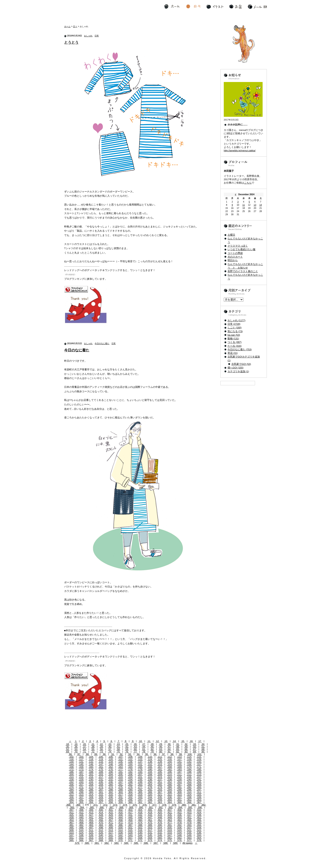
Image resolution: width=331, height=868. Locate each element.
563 (189, 838)
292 (150, 790)
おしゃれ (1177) (237, 320)
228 (72, 779)
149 (121, 764)
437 (189, 815)
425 (72, 815)
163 (121, 767)
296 (189, 790)
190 (111, 772)
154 (170, 764)
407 (170, 810)
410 (199, 810)
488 (140, 825)
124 (150, 759)
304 (130, 792)
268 (189, 785)
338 (189, 797)
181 (160, 769)
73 (101, 752)
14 (174, 741)
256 (72, 785)
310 (189, 792)
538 (81, 835)
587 (156, 843)
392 (160, 807)
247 (121, 782)
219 (121, 777)
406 (160, 810)
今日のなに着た (102, 343)
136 (130, 762)
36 (76, 747)
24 (118, 744)
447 (150, 817)
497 (91, 828)
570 (121, 840)
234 (130, 779)
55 (93, 749)
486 (121, 825)
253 (179, 782)
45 (152, 747)
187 (81, 772)
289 (121, 790)
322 (170, 795)
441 (91, 817)
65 (178, 749)
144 (72, 764)
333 (140, 797)
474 (140, 822)
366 (189, 802)
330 (111, 797)
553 (91, 838)
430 (121, 815)
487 (130, 825)
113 (179, 757)
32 (186, 744)
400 (101, 810)
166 (150, 767)
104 (91, 757)
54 (85, 749)
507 (189, 828)
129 (199, 759)
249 (140, 782)
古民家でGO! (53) (241, 364)
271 (81, 787)
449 (170, 817)
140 (170, 762)
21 (93, 744)
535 (189, 833)
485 (111, 825)
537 (72, 835)
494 (199, 825)
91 (113, 754)
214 (72, 777)
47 (169, 747)
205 (121, 774)
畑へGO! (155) (235, 368)
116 (72, 759)
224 (170, 777)
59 (127, 749)
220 (130, 777)
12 (157, 741)
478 (179, 822)
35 (67, 747)
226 (189, 777)
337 (179, 797)
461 (150, 820)
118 (91, 759)
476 (160, 822)
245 (101, 782)
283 (199, 787)
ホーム (172, 7)
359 (121, 802)
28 (152, 744)
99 (180, 754)
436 (179, 815)
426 (81, 815)
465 (189, 820)
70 (76, 752)
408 (179, 810)
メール (257, 7)
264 (150, 785)
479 (189, 822)
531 (150, 833)
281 (179, 787)
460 (140, 820)
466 (199, 820)
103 (81, 757)
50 (195, 747)
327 (81, 797)
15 (183, 741)
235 (140, 779)
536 (199, 833)
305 (140, 792)
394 (180, 807)
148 (111, 764)
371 (95, 805)
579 (77, 843)
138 (150, 762)
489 (150, 825)
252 (170, 782)
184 (189, 769)
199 (199, 772)
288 (111, 790)
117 (81, 759)
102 (72, 757)
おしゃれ (88, 36)
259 (101, 785)
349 (160, 800)
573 (150, 840)
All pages (187, 843)
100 (190, 754)
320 (150, 795)
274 (111, 787)
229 (81, 779)
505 (170, 828)
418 (140, 812)
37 (85, 747)
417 (130, 812)
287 (101, 790)
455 (91, 820)
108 (130, 757)
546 (160, 835)
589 (175, 843)
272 (91, 787)
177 (121, 769)
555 (111, 838)
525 (91, 833)
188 (91, 772)
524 (81, 833)
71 (85, 752)
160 (91, 767)
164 (130, 767)
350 (170, 800)
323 (179, 795)
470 (101, 822)
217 (101, 777)
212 (189, 774)
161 (101, 767)
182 (170, 769)
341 (81, 800)
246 (111, 782)
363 (160, 802)
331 (121, 797)
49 (186, 747)
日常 (97, 36)
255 (199, 782)
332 (130, 797)
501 (130, 828)
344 (111, 800)
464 (179, 820)
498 (101, 828)
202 (91, 774)
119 (101, 759)
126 (170, 759)
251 (160, 782)
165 (140, 767)
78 (144, 752)
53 (76, 749)
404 (140, 810)
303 (121, 792)
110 (150, 757)
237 (160, 779)
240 (189, 779)
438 (199, 815)
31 (178, 744)
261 (121, 785)
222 (150, 777)
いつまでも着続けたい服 (241, 249)
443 (111, 817)
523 (72, 833)
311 (199, 792)
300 (91, 792)
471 (111, 822)
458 (121, 820)
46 (161, 747)
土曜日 (231, 235)
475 (150, 822)
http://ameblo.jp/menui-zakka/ (240, 150)
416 (121, 812)
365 (179, 802)
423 (189, 812)
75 (118, 752)
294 (170, 790)
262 (130, 785)
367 (199, 802)
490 (160, 825)
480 (199, 822)
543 (130, 835)
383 (72, 807)
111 (160, 757)
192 (130, 772)
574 (160, 840)
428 (101, 815)
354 (72, 802)
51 (203, 747)
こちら (248, 183)
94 (138, 754)
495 (72, 828)
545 (150, 835)
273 (101, 787)
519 (170, 830)
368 (68, 805)
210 (170, 774)
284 (72, 790)
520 (179, 830)
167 (160, 767)
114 (189, 757)
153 (160, 764)
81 (169, 752)
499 (111, 828)
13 (166, 741)
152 (150, 764)
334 (150, 797)
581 (97, 843)
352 (189, 800)
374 (125, 805)
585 (136, 843)
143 (199, 762)
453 (72, 820)
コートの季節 (235, 253)
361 (140, 802)
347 (140, 800)
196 (170, 772)
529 (130, 833)
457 (111, 820)
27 (144, 744)
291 (140, 790)
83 (186, 752)
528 (121, 833)
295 (179, 790)
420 (160, 812)
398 (81, 810)
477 (170, 822)
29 (161, 744)
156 (189, 764)
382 (203, 805)
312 (72, 795)
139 (160, 762)
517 (150, 830)
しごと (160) (235, 328)
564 (199, 838)
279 (160, 787)
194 (150, 772)
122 (130, 759)
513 (111, 830)
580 (87, 843)
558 (140, 838)
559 (150, 838)
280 (170, 787)
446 (140, 817)
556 (121, 838)
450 (179, 817)
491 (170, 825)
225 (179, 777)
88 (87, 754)
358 (111, 802)
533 (170, 833)
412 (81, 812)
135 (121, 762)
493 (189, 825)
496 (81, 828)
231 (101, 779)
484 (101, 825)
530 (140, 833)
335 (160, 797)
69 (67, 752)
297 (199, 790)
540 (101, 835)
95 (147, 754)
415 (111, 812)
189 (101, 772)
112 (170, 757)
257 (81, 785)
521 (189, 830)
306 (150, 792)
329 (101, 797)
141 (179, 762)
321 (160, 795)
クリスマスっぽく (238, 246)
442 (101, 817)
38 (93, 747)
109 (140, 757)
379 (174, 805)
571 (130, 840)
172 (72, 769)
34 (203, 744)
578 (199, 840)
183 (179, 769)
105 (101, 757)
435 (170, 815)
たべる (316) (235, 346)
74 (110, 752)
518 (160, 830)
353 (199, 800)
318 (130, 795)
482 (81, 825)
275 (121, 787)
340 (72, 800)
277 (140, 787)
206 (130, 774)
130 (72, 762)
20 (85, 744)
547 (170, 835)
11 (149, 741)
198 (189, 772)
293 (160, 790)
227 (199, 777)
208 (150, 774)
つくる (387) (235, 342)
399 (91, 810)
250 (150, 782)
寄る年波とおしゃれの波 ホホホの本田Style (92, 11)
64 (169, 749)
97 (163, 754)
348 (150, 800)
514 (121, 830)
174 (91, 769)
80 (161, 752)
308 (170, 792)
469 (91, 822)
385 (92, 807)
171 (199, 767)
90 (104, 754)
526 (101, 833)
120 (111, 759)
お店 (235, 7)
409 (189, 810)
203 (101, 774)
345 (121, 800)
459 (130, 820)
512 (101, 830)
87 (79, 754)
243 (81, 782)
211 (179, 774)
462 (160, 820)
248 (130, 782)
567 (91, 840)
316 (111, 795)
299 (81, 792)
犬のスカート (235, 257)
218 (111, 777)
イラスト (215, 7)
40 (110, 747)
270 (72, 787)
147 (101, 764)
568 (101, 840)
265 (160, 785)
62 (152, 749)
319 (140, 795)
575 (170, 840)
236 (150, 779)
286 (91, 790)
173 (81, 769)
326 (72, 797)
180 (150, 769)
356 (91, 802)
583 (117, 843)
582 (107, 843)
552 (81, 838)
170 (189, 767)
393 (170, 807)
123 (140, 759)
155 (179, 764)
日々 (193, 7)
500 (121, 828)
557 (130, 838)
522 (199, 830)
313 (81, 795)
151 (140, 764)
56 (101, 749)
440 (81, 817)
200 (72, 774)
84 (195, 752)
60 (135, 749)
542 (121, 835)
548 (179, 835)
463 (170, 820)
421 (170, 812)
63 (161, 749)
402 (121, 810)
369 (78, 805)
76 (127, 752)
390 (141, 807)
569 (111, 840)
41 (118, 747)
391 (151, 807)
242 (72, 782)
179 (140, 769)
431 (130, 815)
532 (160, 833)
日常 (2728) (234, 324)
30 (169, 744)
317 (121, 795)
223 (160, 777)
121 (121, 759)
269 (199, 785)
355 (81, 802)
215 (81, 777)
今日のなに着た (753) (240, 349)
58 (118, 749)
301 (101, 792)
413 (91, 812)
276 (130, 787)
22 (101, 744)
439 (72, 817)
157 (199, 764)
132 (91, 762)
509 (72, 830)
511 (91, 830)
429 (111, 815)
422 (179, 812)
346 (130, 800)
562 (179, 838)
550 (199, 835)
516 (140, 830)
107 (121, 757)
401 (111, 810)
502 (140, 828)
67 (195, 749)
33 (195, 744)
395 (190, 807)
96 (155, 754)
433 (150, 815)
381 (194, 805)
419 (150, 812)
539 (91, 835)
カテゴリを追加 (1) (238, 371)
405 (150, 810)
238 (170, 779)
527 (111, 833)
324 (189, 795)
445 (130, 817)
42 (127, 747)
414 (101, 812)
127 (179, 759)
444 (121, 817)
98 (172, 754)
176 (111, 769)
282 (189, 787)
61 (144, 749)
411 (72, 812)
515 (130, 830)
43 (135, 747)
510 (81, 830)
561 (170, 838)
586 (146, 843)
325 (199, 795)
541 (111, 835)
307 (160, 792)
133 (101, 762)
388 (121, 807)
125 (160, 759)
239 (179, 779)
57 (110, 749)
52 (67, 749)
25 (127, 744)
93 (130, 754)
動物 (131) (233, 339)
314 (91, 795)
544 (140, 835)
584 (126, 843)
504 (160, 828)
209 (160, 774)
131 (81, 762)
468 (81, 822)
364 (170, 802)
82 (178, 752)
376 (145, 805)
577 (189, 840)
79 (152, 752)
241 (199, 779)
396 (200, 807)
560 (160, 838)
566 (81, 840)
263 (140, 785)
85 (203, 752)
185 (199, 769)
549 (189, 835)
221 (140, 777)
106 (111, 757)
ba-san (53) (234, 335)
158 (72, 767)
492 (179, 825)
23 (110, 744)
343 (101, 800)
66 (186, 749)
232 (111, 779)
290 (130, 790)
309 (179, 792)
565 (72, 840)
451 (189, 817)
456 (101, 820)
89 (96, 754)
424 (199, 812)
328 (91, 797)
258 (91, 785)
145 (81, 764)
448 (160, 817)
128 (189, 759)
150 (130, 764)
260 (111, 785)
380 (184, 805)
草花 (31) (233, 353)
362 (150, 802)
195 (160, 772)
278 (150, 787)
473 (130, 822)
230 (91, 779)
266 (170, 785)
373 (115, 805)
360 (130, 802)
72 (93, 752)
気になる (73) (235, 331)
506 (179, 828)
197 (179, 772)
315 (101, 795)
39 (101, 747)
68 (203, 749)
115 (199, 757)
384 (82, 807)
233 (121, 779)
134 (111, 762)
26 (135, 744)
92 (121, 754)
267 (179, 785)
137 (140, 762)
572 (140, 840)
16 (191, 741)
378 (164, 805)
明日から (233, 260)
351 (179, 800)
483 (91, 825)
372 (105, 805)
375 (135, 805)
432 (140, 815)
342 (91, 800)
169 (179, 767)
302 (111, 792)
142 (189, 762)
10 (140, 741)
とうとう (71, 42)
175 (101, 769)
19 (76, 744)
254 (189, 782)
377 (154, 805)
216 (91, 777)
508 (199, 828)
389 (131, 807)
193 (140, 772)
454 (81, 820)
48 (178, 747)
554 (101, 838)
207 (140, 774)
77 (135, 752)
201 (81, 774)
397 (72, 810)
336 (170, 797)
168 (170, 767)
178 (130, 769)
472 (121, 822)
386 (102, 807)
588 (165, 843)
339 (199, 797)
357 (101, 802)
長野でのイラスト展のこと (243, 271)
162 (111, 767)
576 (179, 840)
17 (200, 741)
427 (91, 815)
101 (199, 754)
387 (111, 807)
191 (121, 772)
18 (67, 744)
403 (130, 810)
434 (160, 815)
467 (72, 822)
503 (150, 828)
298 (72, 792)
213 (199, 774)
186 (72, 772)
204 (111, 774)
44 (144, 747)
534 (179, 833)
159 (81, 767)
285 (81, 790)
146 (91, 764)
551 (72, 838)
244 (91, 782)
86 (70, 754)
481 (72, 825)
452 (199, 817)
